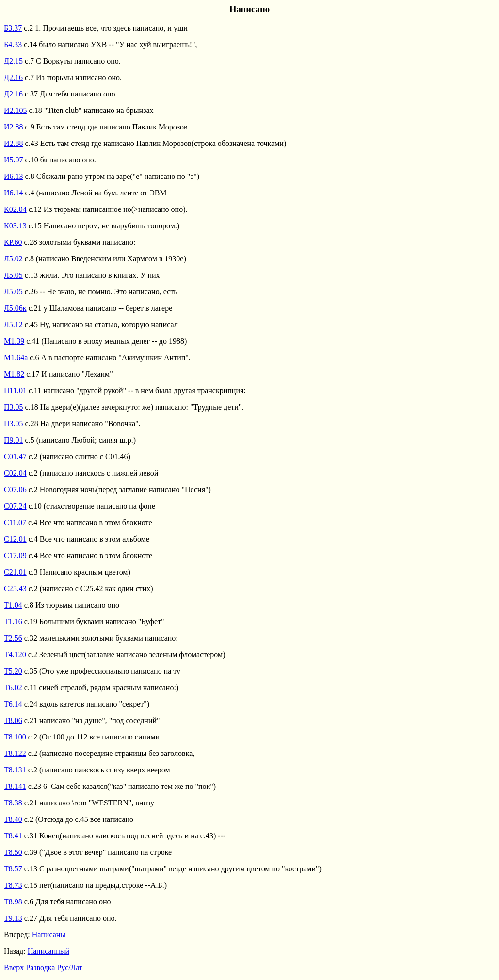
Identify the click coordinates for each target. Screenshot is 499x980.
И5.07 (14, 160)
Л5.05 (13, 275)
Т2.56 (13, 638)
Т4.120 (15, 654)
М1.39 (14, 341)
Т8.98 (13, 902)
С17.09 (15, 555)
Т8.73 (13, 885)
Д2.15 (13, 61)
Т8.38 (13, 803)
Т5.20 (13, 671)
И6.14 (14, 193)
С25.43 (15, 588)
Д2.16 (13, 77)
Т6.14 (13, 704)
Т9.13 (13, 918)
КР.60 (13, 242)
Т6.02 (13, 687)
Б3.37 (13, 28)
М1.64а (16, 358)
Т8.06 (13, 720)
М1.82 (14, 374)
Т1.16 (13, 621)
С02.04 (15, 473)
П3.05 (14, 407)
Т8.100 (15, 737)
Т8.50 (13, 852)
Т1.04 (13, 605)
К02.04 (15, 209)
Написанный (48, 951)
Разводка (40, 968)
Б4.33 (13, 44)
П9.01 (14, 440)
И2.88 (14, 127)
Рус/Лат (70, 968)
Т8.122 (15, 753)
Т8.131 (15, 770)
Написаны (49, 935)
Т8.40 (13, 819)
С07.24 (15, 506)
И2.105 (16, 110)
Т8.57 (13, 869)
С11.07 (15, 522)
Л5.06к (15, 308)
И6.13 (14, 176)
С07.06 (15, 490)
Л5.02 (13, 259)
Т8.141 (15, 786)
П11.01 (15, 391)
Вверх (14, 968)
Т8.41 (13, 836)
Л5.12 (13, 325)
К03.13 (15, 226)
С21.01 (15, 572)
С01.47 (15, 457)
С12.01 (15, 539)
